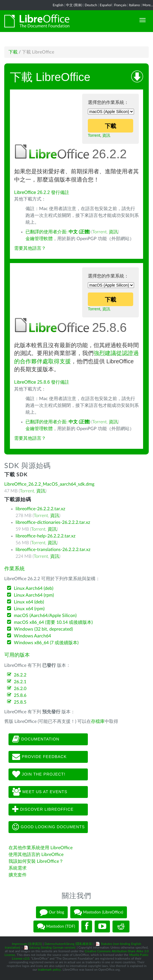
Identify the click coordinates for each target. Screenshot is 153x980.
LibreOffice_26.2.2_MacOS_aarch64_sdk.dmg (49, 484)
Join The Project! (39, 774)
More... (148, 5)
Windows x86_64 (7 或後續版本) (46, 643)
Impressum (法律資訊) (27, 944)
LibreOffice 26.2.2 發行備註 (42, 192)
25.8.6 (20, 695)
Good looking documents (48, 827)
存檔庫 (98, 721)
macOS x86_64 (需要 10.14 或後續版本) (53, 622)
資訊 (106, 135)
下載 (13, 52)
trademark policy (49, 970)
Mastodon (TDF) (56, 926)
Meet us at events (40, 792)
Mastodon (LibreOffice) (99, 912)
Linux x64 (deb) (29, 602)
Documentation (36, 739)
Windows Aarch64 (32, 636)
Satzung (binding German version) (52, 948)
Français (120, 5)
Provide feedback (39, 757)
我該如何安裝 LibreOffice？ (36, 861)
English (58, 5)
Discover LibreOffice (43, 810)
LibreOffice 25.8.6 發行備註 (42, 382)
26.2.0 (20, 689)
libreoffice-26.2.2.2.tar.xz (40, 509)
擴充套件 (18, 875)
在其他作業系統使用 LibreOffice (41, 848)
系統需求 (18, 868)
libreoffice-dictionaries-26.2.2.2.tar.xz (53, 522)
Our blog (52, 912)
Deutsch (91, 5)
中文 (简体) (74, 5)
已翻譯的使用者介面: (58, 232)
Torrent (94, 135)
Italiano (134, 5)
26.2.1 (20, 682)
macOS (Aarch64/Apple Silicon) (45, 616)
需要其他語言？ (30, 248)
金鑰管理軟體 (39, 239)
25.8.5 (20, 702)
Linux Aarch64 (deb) (34, 588)
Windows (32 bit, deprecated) (43, 629)
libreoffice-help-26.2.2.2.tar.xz (45, 536)
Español (106, 5)
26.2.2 (20, 675)
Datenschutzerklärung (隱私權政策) (69, 944)
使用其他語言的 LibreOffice (36, 855)
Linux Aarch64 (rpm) (34, 595)
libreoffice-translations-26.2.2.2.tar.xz (53, 550)
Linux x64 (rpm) (29, 609)
